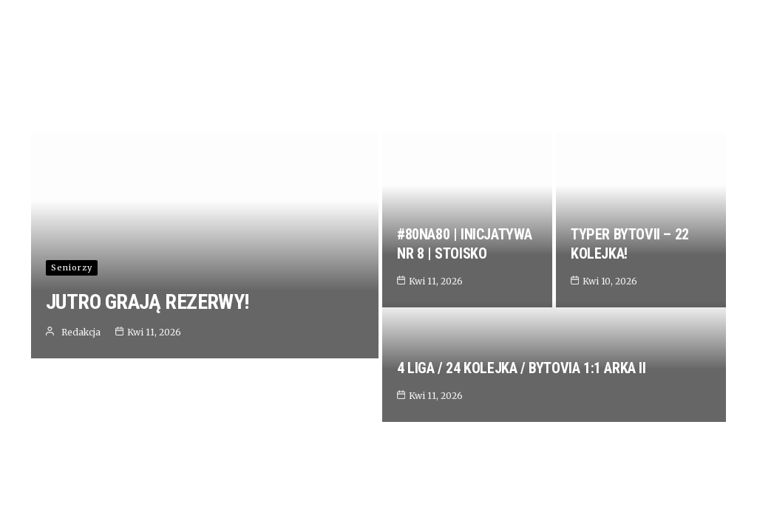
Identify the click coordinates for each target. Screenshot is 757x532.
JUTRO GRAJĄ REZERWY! (147, 446)
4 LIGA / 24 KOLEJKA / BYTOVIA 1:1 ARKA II (522, 452)
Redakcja (81, 476)
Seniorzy (72, 412)
